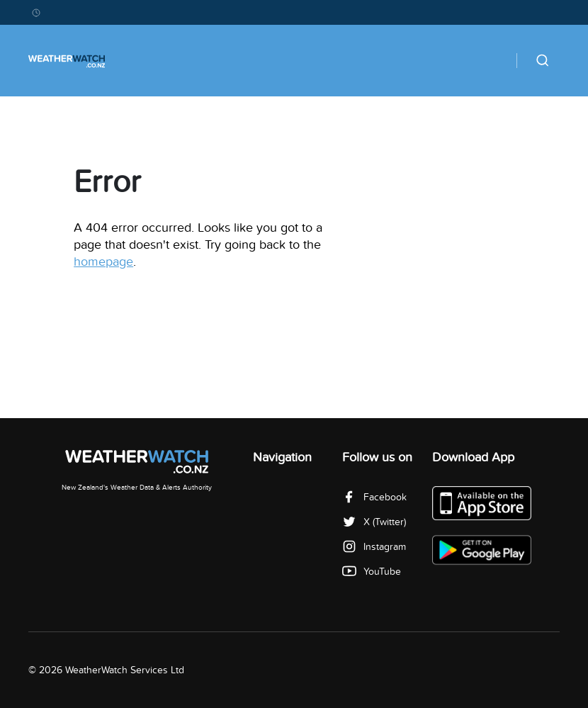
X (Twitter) (374, 522)
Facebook (374, 497)
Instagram (374, 547)
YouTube (372, 572)
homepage (103, 262)
